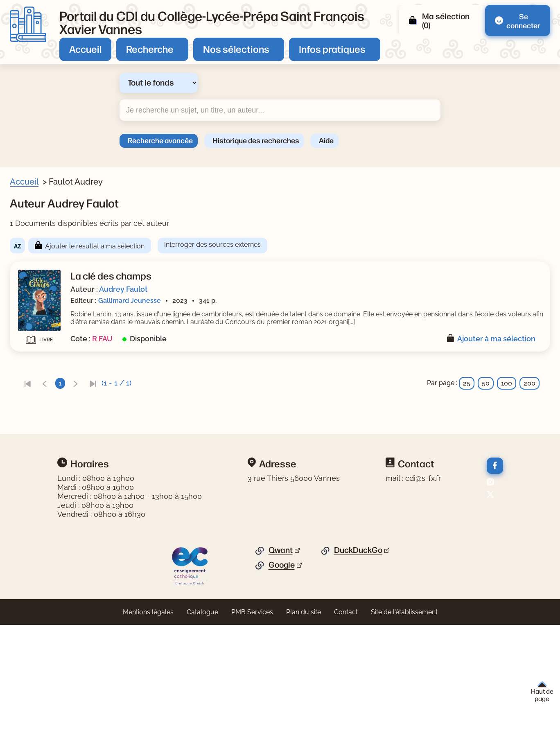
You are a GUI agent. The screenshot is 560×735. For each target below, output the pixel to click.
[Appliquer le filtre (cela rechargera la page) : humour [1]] (50, 360)
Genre (30, 319)
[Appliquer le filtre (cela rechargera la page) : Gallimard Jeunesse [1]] (71, 416)
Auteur (31, 291)
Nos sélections (236, 49)
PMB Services (252, 722)
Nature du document (53, 461)
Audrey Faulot (282, 289)
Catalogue (202, 722)
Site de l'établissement (404, 722)
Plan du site (304, 722)
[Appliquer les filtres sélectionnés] (39, 495)
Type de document (49, 433)
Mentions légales (148, 722)
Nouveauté (38, 262)
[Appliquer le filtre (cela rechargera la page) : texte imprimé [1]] (61, 445)
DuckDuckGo (358, 660)
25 (467, 391)
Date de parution (47, 376)
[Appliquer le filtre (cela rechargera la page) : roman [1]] (48, 331)
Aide (326, 140)
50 (486, 391)
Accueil (85, 49)
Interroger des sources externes (371, 245)
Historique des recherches (256, 140)
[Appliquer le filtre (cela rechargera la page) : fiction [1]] (47, 474)
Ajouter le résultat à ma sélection (254, 246)
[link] (186, 391)
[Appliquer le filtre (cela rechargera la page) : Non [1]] (44, 274)
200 (530, 391)
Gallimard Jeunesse (288, 301)
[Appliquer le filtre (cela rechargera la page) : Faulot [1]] (47, 303)
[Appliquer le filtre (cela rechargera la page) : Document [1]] (55, 246)
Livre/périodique (46, 234)
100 (507, 391)
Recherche (150, 49)
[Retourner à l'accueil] (28, 24)
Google (282, 675)
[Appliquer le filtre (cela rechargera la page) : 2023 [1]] (44, 388)
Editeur (31, 404)
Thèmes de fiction (49, 347)
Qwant (281, 660)
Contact (346, 722)
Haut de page (542, 692)
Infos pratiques (332, 49)
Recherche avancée (160, 140)
